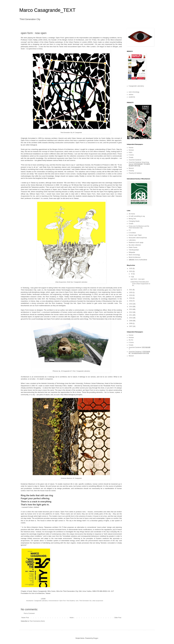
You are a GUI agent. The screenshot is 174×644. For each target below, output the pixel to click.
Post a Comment (29, 613)
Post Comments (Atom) (37, 621)
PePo (130, 153)
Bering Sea (132, 219)
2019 (131, 295)
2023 (131, 271)
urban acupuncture (98, 601)
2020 (131, 292)
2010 (131, 318)
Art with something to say (137, 216)
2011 (131, 315)
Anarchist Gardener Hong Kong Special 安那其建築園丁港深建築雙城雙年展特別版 (139, 164)
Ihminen (131, 150)
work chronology (134, 92)
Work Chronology (134, 255)
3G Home (132, 214)
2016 (131, 301)
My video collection (135, 245)
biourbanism (30, 601)
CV (130, 230)
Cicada (131, 157)
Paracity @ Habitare (135, 173)
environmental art (53, 601)
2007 (131, 326)
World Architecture (135, 257)
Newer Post (25, 618)
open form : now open (138, 279)
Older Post (118, 618)
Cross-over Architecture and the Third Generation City (139, 227)
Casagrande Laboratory (41, 601)
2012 (131, 312)
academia (132, 97)
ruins (77, 601)
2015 (131, 304)
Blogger (96, 638)
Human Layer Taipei (135, 235)
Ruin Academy (71, 601)
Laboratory (132, 240)
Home (72, 618)
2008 (131, 323)
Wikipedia (132, 252)
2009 (131, 321)
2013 (131, 309)
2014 (131, 307)
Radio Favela (133, 247)
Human (131, 148)
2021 (131, 290)
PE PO (131, 340)
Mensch (131, 168)
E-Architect (132, 233)
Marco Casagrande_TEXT (47, 10)
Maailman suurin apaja (136, 242)
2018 (131, 298)
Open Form (63, 601)
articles (131, 95)
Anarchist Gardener (135, 160)
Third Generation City (85, 601)
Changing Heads (134, 221)
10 (132, 274)
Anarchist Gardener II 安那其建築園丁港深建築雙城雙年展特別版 (139, 352)
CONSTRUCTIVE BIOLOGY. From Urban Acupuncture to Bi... (140, 284)
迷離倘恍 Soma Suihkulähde (138, 260)
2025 (131, 269)
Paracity (131, 171)
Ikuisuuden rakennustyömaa (138, 238)
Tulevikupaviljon (134, 250)
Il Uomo (131, 155)
